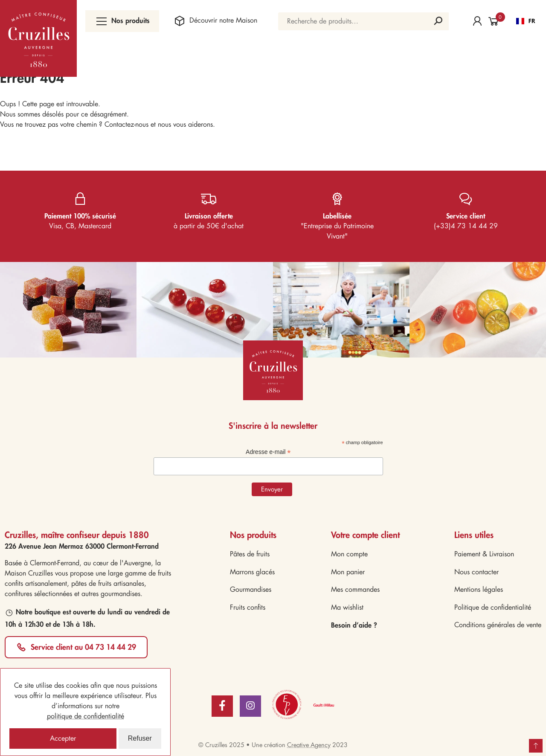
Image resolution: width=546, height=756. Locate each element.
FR (526, 21)
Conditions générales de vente (498, 625)
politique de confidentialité (86, 716)
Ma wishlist (347, 607)
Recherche (438, 21)
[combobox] (526, 21)
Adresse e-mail (268, 452)
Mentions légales (479, 589)
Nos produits (122, 21)
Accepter (63, 738)
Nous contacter (476, 572)
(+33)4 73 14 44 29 (466, 209)
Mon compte (349, 554)
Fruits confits (248, 607)
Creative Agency (309, 745)
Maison (215, 21)
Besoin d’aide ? (354, 625)
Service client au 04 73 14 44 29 (83, 647)
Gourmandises (251, 589)
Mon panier (348, 572)
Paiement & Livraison (484, 554)
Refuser (140, 738)
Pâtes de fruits (250, 554)
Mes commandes (355, 589)
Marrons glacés (252, 572)
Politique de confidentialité (493, 607)
